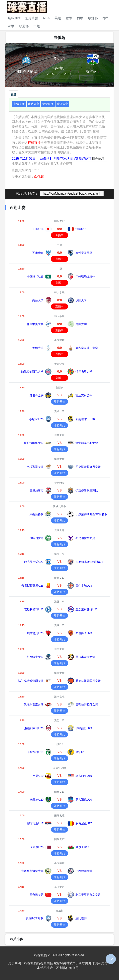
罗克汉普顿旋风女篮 (88, 467)
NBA (46, 18)
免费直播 (48, 104)
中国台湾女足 (35, 895)
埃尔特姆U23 (35, 633)
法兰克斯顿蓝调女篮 (31, 681)
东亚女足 (59, 887)
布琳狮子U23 (84, 633)
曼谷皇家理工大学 (87, 348)
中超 (37, 26)
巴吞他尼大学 (84, 871)
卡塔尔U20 (37, 847)
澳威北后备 (60, 506)
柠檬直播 (34, 143)
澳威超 (60, 911)
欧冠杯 (24, 26)
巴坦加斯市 (36, 490)
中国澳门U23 (35, 277)
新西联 (60, 388)
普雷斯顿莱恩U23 (32, 586)
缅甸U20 (59, 792)
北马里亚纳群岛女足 (88, 895)
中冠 (59, 245)
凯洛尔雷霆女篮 (34, 704)
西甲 (80, 18)
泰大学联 (59, 340)
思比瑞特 (81, 918)
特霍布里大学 (84, 372)
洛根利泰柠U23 (34, 728)
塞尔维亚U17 (35, 823)
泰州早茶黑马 (84, 253)
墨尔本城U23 (84, 586)
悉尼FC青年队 (35, 918)
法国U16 (81, 229)
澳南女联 (59, 649)
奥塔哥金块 (36, 395)
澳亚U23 (59, 602)
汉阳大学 (81, 300)
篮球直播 (32, 18)
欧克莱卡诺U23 (34, 562)
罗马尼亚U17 (84, 823)
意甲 (69, 18)
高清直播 (19, 104)
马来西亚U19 (84, 776)
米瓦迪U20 (37, 800)
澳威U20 (59, 411)
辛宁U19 (81, 752)
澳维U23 (59, 554)
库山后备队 (36, 514)
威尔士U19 (82, 847)
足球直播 (14, 18)
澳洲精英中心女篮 (87, 443)
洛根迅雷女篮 (35, 467)
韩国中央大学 (35, 324)
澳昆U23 (59, 720)
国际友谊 (59, 221)
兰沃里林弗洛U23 (87, 609)
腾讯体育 (62, 104)
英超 (58, 18)
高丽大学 (38, 300)
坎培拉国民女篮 (34, 443)
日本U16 (38, 229)
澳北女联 (59, 459)
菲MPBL (59, 483)
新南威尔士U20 (85, 419)
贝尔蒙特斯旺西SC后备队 (91, 514)
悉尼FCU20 (36, 419)
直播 (13, 95)
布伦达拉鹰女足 (85, 538)
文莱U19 (38, 776)
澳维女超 (59, 530)
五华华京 (38, 253)
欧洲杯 (93, 18)
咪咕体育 (33, 104)
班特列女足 (36, 538)
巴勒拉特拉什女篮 (87, 704)
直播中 (59, 235)
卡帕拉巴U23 (84, 728)
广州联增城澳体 (85, 277)
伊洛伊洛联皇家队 (87, 490)
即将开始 (59, 402)
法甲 (11, 26)
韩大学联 (59, 293)
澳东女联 (59, 435)
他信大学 (38, 348)
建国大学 (81, 324)
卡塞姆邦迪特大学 (32, 871)
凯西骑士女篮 (35, 657)
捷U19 (59, 744)
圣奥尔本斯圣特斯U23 (89, 562)
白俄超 (39, 177)
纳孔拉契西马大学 (32, 372)
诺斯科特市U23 (34, 609)
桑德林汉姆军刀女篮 (88, 681)
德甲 (106, 18)
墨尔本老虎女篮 (85, 657)
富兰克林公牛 (84, 395)
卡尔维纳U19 (35, 752)
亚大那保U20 (84, 800)
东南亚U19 (59, 768)
